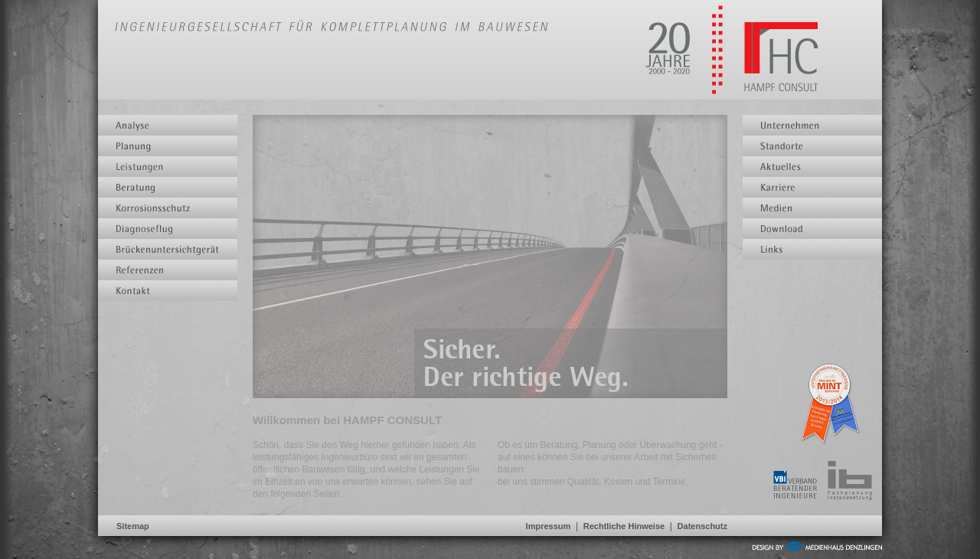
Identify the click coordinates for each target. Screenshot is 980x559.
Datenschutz (702, 526)
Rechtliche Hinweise (624, 526)
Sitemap (133, 526)
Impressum (549, 526)
